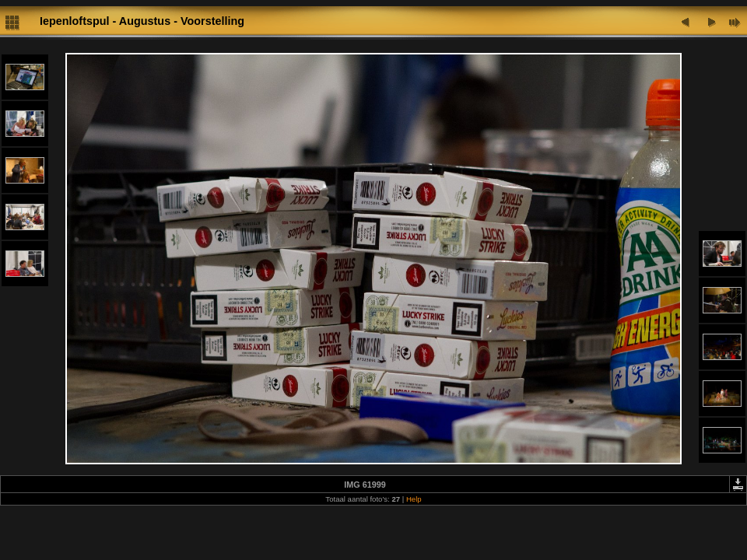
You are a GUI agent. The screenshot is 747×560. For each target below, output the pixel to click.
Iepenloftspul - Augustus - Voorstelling (142, 21)
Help (414, 499)
